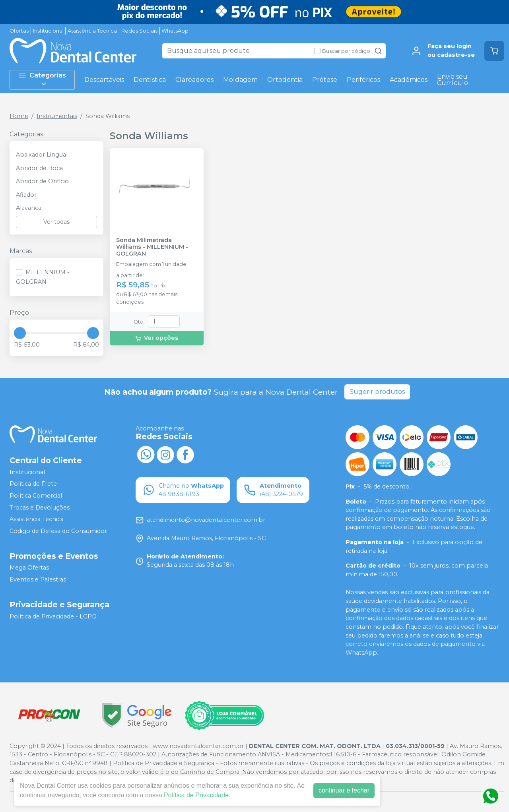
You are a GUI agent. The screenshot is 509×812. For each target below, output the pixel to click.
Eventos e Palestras (38, 579)
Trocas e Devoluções (40, 508)
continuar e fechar (344, 790)
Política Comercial (36, 496)
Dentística (150, 80)
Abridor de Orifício (42, 181)
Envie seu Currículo (453, 80)
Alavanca (29, 208)
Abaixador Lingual (42, 155)
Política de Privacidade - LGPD (53, 616)
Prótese (325, 80)
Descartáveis (104, 80)
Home (19, 116)
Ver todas (56, 222)
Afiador (26, 195)
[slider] (20, 333)
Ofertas (19, 31)
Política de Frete (33, 484)
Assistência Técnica (92, 31)
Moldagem (240, 80)
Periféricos (363, 80)
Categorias (42, 80)
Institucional (48, 31)
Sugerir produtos (377, 392)
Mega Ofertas (29, 568)
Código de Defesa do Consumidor (58, 531)
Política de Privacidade (196, 795)
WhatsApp (175, 31)
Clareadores (194, 80)
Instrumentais (57, 116)
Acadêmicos (409, 80)
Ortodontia (285, 80)
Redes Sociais (139, 31)
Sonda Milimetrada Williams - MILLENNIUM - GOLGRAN (152, 247)
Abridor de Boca (39, 168)
